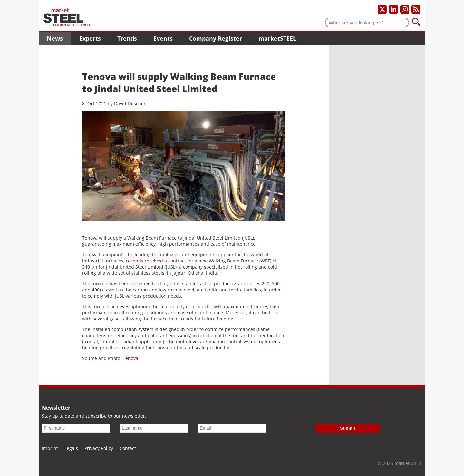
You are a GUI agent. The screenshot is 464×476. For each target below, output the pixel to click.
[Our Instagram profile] (405, 9)
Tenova (130, 358)
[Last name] (154, 428)
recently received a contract (156, 261)
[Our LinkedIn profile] (393, 9)
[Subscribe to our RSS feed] (416, 9)
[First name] (76, 428)
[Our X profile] (382, 9)
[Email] (232, 428)
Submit (348, 428)
